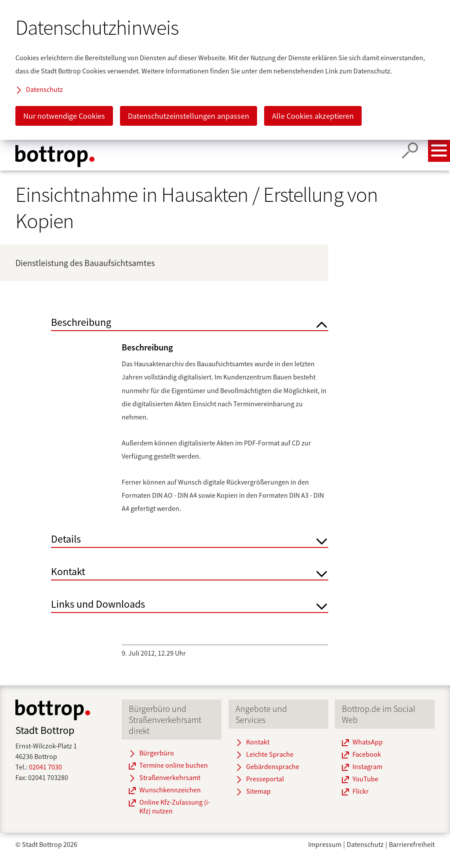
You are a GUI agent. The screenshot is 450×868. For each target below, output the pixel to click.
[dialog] (225, 70)
